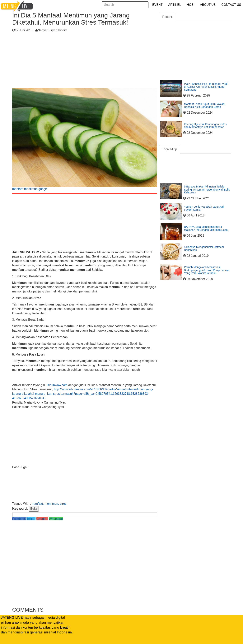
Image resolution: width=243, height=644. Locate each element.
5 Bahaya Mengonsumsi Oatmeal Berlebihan (204, 248)
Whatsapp (56, 519)
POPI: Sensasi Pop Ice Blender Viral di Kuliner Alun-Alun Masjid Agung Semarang (206, 87)
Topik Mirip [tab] (170, 149)
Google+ (42, 519)
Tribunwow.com (57, 385)
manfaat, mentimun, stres (49, 504)
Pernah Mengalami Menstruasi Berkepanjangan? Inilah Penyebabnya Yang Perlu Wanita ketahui (207, 270)
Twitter (31, 519)
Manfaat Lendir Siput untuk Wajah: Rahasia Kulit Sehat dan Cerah (205, 105)
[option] (85, 141)
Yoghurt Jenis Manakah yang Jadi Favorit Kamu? (204, 208)
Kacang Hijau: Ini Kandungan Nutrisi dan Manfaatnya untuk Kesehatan (206, 126)
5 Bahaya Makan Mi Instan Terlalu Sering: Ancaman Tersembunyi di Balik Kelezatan (207, 189)
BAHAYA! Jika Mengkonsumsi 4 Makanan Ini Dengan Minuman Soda (206, 228)
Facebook (19, 519)
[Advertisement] (85, 61)
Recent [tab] (167, 17)
